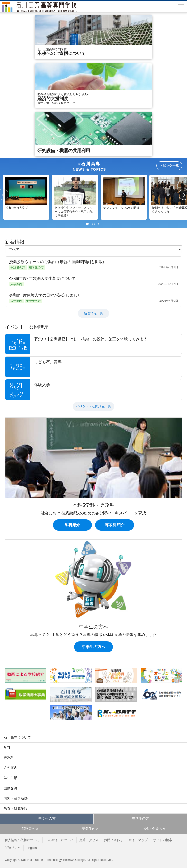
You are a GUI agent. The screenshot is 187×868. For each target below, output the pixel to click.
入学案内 (10, 768)
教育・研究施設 (16, 808)
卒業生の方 (90, 829)
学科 (7, 748)
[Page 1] (87, 224)
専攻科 (9, 758)
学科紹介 (72, 525)
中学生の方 (47, 818)
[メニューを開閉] (181, 7)
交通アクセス (89, 840)
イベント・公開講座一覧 (94, 406)
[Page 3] (100, 224)
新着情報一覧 (93, 313)
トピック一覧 (169, 166)
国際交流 (10, 788)
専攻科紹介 (115, 525)
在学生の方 (140, 818)
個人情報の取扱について (22, 840)
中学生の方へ (93, 647)
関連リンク (13, 848)
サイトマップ (138, 840)
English (32, 848)
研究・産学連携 (16, 798)
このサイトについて (60, 840)
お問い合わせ (113, 840)
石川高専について (17, 737)
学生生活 (10, 778)
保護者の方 (30, 829)
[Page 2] (93, 224)
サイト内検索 (163, 840)
